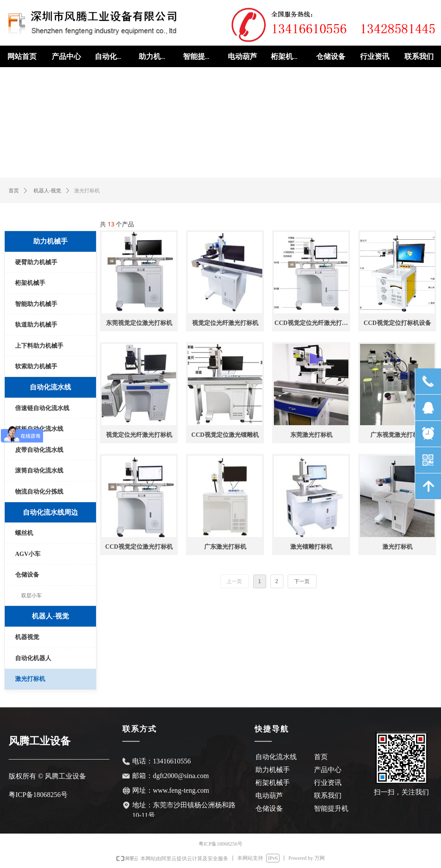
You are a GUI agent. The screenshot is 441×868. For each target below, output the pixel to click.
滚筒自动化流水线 (39, 471)
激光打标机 (30, 679)
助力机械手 (50, 241)
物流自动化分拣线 (39, 492)
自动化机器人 (33, 658)
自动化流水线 (50, 387)
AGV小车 (28, 554)
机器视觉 (27, 637)
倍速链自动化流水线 (42, 408)
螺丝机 (24, 533)
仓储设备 (27, 575)
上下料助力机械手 (39, 346)
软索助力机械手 (36, 366)
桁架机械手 (30, 283)
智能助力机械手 (36, 304)
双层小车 (31, 596)
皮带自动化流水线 (39, 450)
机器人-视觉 (47, 191)
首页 (14, 191)
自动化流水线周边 (50, 512)
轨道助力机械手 (36, 325)
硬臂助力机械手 (36, 262)
